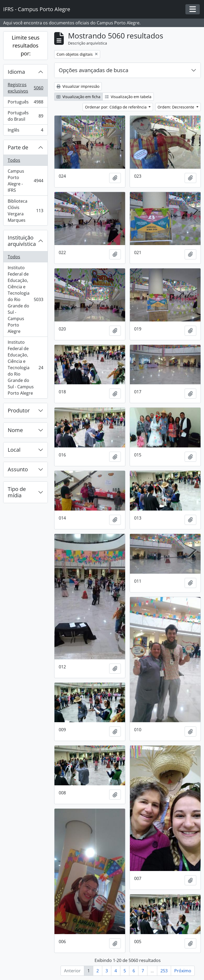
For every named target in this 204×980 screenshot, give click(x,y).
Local (14, 450)
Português (25, 103)
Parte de (18, 147)
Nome (15, 430)
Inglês (25, 131)
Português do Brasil (25, 116)
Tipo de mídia (17, 492)
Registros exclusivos (25, 88)
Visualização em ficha (78, 97)
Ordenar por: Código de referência (116, 107)
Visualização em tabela (128, 97)
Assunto (18, 469)
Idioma (16, 72)
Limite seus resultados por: (26, 45)
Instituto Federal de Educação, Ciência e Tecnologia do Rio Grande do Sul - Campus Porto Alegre (25, 299)
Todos (14, 160)
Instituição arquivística (22, 241)
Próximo (183, 971)
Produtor (19, 410)
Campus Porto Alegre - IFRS (25, 181)
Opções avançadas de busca (93, 70)
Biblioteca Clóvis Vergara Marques (25, 211)
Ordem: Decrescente (176, 107)
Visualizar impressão (78, 86)
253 (164, 971)
